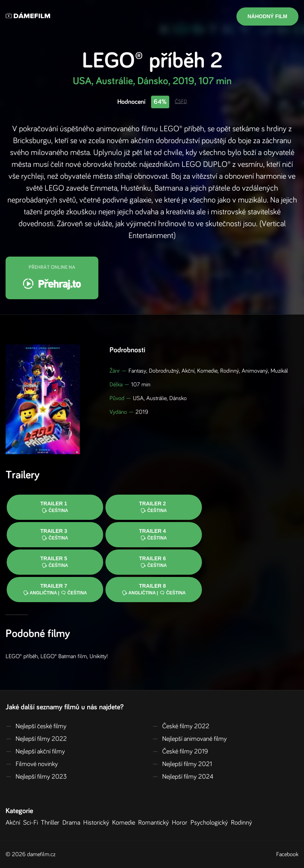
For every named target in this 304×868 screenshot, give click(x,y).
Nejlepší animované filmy (189, 739)
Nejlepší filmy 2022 (36, 739)
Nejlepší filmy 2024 (183, 777)
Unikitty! (99, 656)
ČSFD (181, 102)
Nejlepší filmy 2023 (36, 777)
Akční (14, 823)
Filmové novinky (32, 764)
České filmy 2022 (181, 726)
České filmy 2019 (180, 752)
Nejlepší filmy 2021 (182, 764)
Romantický (155, 823)
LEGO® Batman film (64, 656)
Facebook (287, 854)
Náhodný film (267, 16)
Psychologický (211, 823)
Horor (181, 823)
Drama (73, 823)
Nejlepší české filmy (36, 726)
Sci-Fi (32, 823)
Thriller (52, 823)
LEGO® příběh (22, 656)
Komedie (125, 823)
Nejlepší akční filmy (35, 752)
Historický (98, 823)
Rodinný (243, 823)
